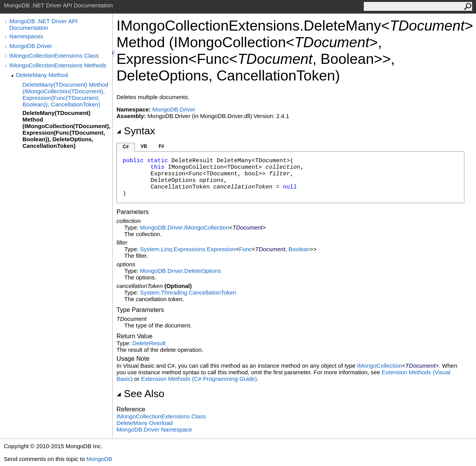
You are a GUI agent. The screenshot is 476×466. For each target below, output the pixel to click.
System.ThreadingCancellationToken (188, 292)
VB (144, 146)
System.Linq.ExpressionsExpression (188, 249)
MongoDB (99, 459)
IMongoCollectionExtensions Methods (58, 65)
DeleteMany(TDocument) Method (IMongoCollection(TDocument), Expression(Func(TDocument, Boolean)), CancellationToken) (65, 94)
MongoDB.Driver (31, 46)
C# (126, 147)
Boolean (299, 249)
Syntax (136, 131)
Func (245, 249)
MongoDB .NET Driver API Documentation (43, 24)
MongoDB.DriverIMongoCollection (185, 227)
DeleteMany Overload (145, 423)
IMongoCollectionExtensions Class (54, 56)
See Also (140, 394)
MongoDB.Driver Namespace (154, 429)
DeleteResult (149, 343)
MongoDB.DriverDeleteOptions (181, 271)
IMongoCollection (380, 366)
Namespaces (26, 36)
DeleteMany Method (42, 75)
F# (161, 146)
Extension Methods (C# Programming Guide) (199, 379)
